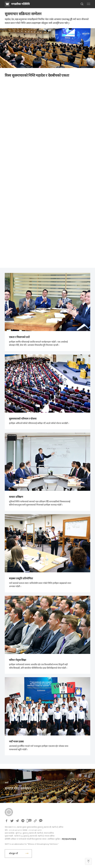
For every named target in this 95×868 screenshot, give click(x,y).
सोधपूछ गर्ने (13, 853)
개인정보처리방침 (69, 839)
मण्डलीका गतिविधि (20, 4)
